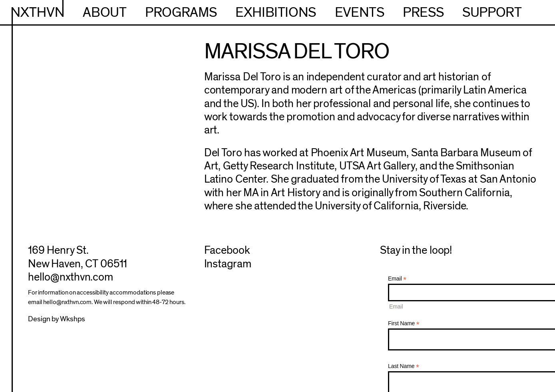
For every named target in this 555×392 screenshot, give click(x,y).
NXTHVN (38, 13)
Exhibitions (276, 13)
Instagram (228, 264)
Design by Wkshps (57, 319)
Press (423, 13)
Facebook (227, 250)
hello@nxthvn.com (71, 277)
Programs (181, 13)
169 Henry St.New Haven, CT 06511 (78, 257)
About (104, 13)
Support (492, 13)
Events (360, 13)
